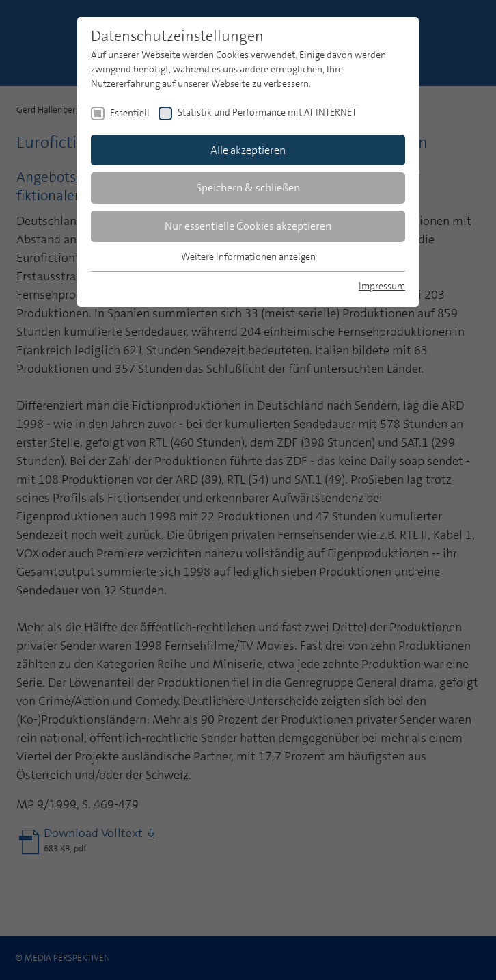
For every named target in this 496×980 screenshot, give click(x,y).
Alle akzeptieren (248, 150)
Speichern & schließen (248, 188)
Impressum (382, 286)
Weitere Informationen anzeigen (248, 256)
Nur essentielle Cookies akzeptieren (248, 226)
